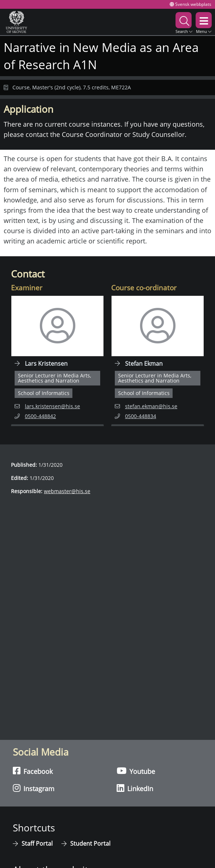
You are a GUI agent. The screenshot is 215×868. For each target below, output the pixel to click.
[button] (184, 22)
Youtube (136, 771)
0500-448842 (44, 416)
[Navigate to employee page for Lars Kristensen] (57, 361)
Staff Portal (38, 843)
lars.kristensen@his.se (47, 406)
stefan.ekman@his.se (146, 406)
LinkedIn (135, 788)
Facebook (33, 771)
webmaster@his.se (67, 491)
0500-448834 (144, 416)
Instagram (34, 788)
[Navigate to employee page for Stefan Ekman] (158, 361)
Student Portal (90, 843)
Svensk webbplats (191, 4)
